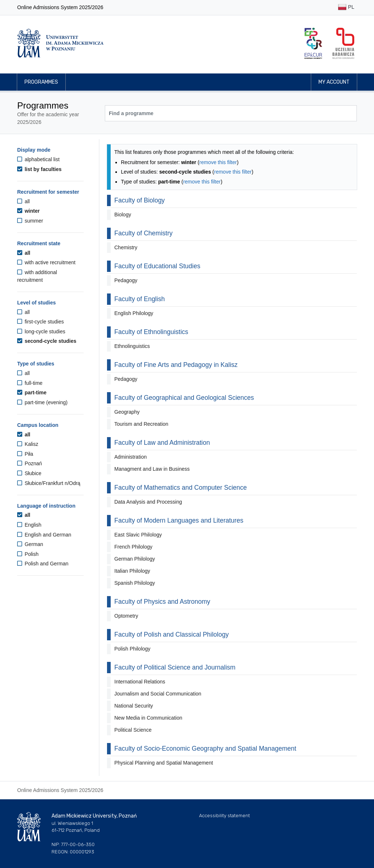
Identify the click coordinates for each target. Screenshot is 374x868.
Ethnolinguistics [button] (132, 346)
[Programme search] (231, 113)
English (29, 525)
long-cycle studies (41, 331)
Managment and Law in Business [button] (152, 469)
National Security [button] (134, 706)
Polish (28, 554)
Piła (25, 454)
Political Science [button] (133, 730)
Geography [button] (127, 412)
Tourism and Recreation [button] (141, 424)
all (23, 201)
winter (28, 211)
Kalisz (28, 444)
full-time (30, 383)
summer (30, 221)
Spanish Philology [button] (135, 583)
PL (346, 7)
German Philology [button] (135, 559)
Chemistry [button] (126, 247)
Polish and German (43, 564)
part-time (32, 393)
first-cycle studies (41, 322)
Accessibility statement (224, 816)
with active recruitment (46, 262)
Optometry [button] (126, 616)
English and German (44, 535)
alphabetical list (38, 159)
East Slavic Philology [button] (138, 535)
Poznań (30, 463)
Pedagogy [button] (126, 280)
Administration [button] (131, 457)
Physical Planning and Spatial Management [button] (164, 763)
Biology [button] (123, 215)
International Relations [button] (140, 682)
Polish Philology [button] (132, 649)
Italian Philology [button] (132, 571)
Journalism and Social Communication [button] (158, 694)
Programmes (41, 82)
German (30, 544)
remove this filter (218, 162)
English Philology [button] (134, 313)
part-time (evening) (42, 402)
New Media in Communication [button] (148, 718)
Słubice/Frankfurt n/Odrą (49, 483)
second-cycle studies (47, 341)
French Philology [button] (133, 547)
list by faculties (39, 169)
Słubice (29, 473)
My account (334, 82)
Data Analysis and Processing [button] (148, 502)
